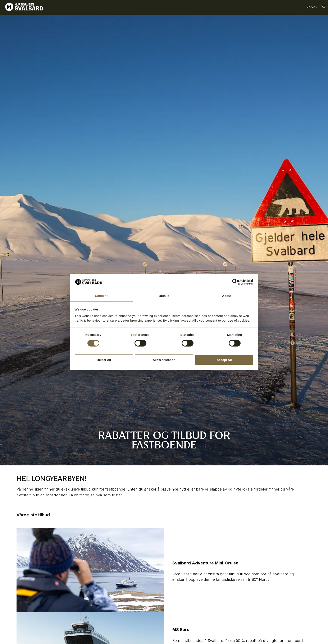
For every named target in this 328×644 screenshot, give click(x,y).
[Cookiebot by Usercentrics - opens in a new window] (235, 282)
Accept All (224, 360)
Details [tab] (164, 296)
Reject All (104, 360)
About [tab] (227, 296)
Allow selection (164, 360)
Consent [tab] (101, 296)
